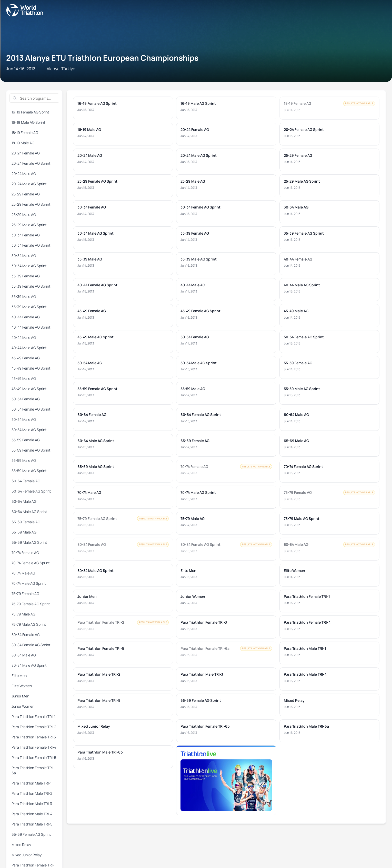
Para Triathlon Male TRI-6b (70, 109)
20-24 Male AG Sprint (254, 68)
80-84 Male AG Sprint (359, 91)
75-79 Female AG (122, 91)
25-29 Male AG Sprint (20, 74)
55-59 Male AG (56, 85)
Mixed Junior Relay (298, 103)
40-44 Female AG (325, 74)
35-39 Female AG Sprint (225, 74)
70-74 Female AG (352, 85)
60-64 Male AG (192, 85)
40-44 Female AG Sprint (361, 74)
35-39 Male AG (259, 74)
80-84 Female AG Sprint (293, 91)
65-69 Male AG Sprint (318, 85)
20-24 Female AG (153, 68)
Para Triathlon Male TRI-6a (25, 109)
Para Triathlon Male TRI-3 (110, 103)
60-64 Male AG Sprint (223, 85)
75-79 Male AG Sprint (223, 91)
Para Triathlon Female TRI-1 (115, 97)
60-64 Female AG (122, 85)
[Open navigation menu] (6, 15)
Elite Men (11, 97)
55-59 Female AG (352, 80)
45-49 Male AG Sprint (183, 80)
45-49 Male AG (151, 80)
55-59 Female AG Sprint (22, 85)
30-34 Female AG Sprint (90, 74)
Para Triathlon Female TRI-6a (351, 97)
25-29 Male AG (358, 68)
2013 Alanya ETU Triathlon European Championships (104, 34)
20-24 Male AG (222, 68)
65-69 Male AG (286, 85)
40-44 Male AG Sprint (47, 80)
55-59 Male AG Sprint (88, 85)
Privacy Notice (146, 363)
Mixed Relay (270, 103)
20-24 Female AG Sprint (189, 68)
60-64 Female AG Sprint (158, 85)
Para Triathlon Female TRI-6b (339, 103)
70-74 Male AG (56, 91)
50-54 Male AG (286, 80)
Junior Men (54, 97)
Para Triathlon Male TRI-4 (153, 103)
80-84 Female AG (257, 91)
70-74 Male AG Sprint (88, 91)
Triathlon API (60, 363)
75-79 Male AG (192, 91)
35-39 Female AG (189, 74)
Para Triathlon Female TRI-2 (162, 97)
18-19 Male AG (124, 68)
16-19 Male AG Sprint (61, 68)
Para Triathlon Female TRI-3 (209, 97)
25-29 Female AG (288, 68)
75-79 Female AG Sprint (158, 91)
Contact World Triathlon (24, 363)
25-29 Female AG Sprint (324, 68)
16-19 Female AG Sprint (22, 68)
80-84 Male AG (327, 91)
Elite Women (32, 97)
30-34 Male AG (124, 74)
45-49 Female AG (81, 80)
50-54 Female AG (216, 80)
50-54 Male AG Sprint (318, 80)
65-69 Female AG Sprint (238, 103)
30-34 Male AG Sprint (156, 74)
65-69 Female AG (257, 85)
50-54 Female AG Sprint (252, 80)
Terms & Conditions (113, 363)
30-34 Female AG (54, 74)
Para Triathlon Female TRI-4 (256, 97)
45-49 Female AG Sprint (117, 80)
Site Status (83, 363)
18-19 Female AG (95, 68)
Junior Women (78, 97)
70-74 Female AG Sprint (22, 91)
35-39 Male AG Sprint (291, 74)
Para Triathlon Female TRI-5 (303, 97)
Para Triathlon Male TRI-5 (196, 103)
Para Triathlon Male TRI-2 (67, 103)
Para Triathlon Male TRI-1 (24, 103)
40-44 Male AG (16, 80)
